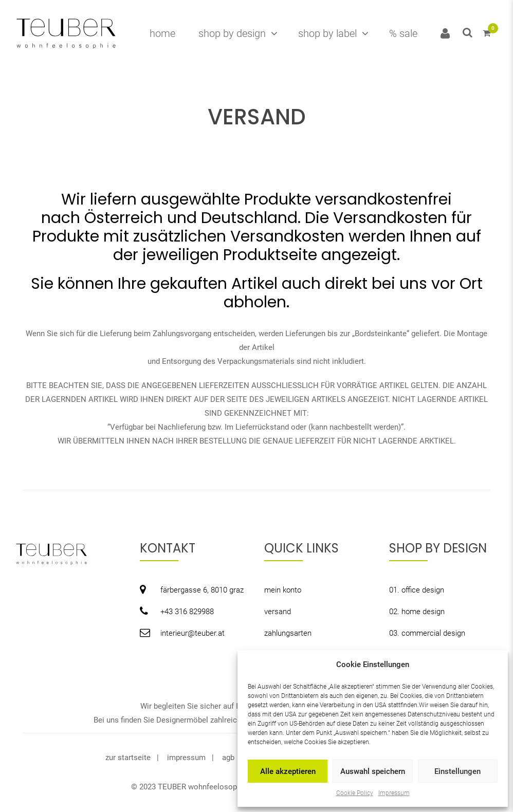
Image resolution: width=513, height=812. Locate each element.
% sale (403, 33)
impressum (186, 758)
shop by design (232, 33)
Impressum (394, 793)
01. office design (417, 590)
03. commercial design (427, 633)
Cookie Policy (355, 793)
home (162, 33)
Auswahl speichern (373, 771)
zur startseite (128, 758)
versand (278, 612)
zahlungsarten (288, 633)
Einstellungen (457, 771)
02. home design (417, 612)
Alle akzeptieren (288, 771)
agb (228, 758)
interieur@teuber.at (193, 633)
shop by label (327, 33)
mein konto (283, 590)
